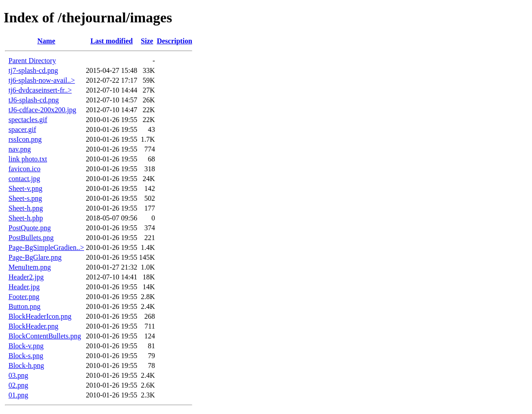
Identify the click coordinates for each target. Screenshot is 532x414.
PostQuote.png (30, 228)
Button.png (25, 306)
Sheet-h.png (26, 208)
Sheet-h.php (26, 218)
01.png (18, 395)
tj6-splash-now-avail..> (42, 80)
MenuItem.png (30, 267)
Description (175, 41)
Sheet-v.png (25, 188)
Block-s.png (26, 356)
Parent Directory (32, 61)
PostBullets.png (31, 238)
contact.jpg (24, 179)
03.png (18, 375)
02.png (18, 385)
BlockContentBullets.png (45, 336)
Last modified (112, 41)
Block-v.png (26, 346)
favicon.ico (25, 169)
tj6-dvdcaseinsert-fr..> (40, 90)
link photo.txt (28, 159)
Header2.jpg (26, 277)
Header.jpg (24, 287)
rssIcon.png (25, 139)
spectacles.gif (28, 120)
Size (147, 41)
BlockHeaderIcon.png (40, 316)
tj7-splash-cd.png (33, 70)
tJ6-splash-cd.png (34, 100)
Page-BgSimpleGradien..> (46, 247)
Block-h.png (26, 365)
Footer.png (24, 297)
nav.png (20, 149)
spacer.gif (22, 129)
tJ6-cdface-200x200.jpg (42, 110)
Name (46, 41)
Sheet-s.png (25, 198)
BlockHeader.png (34, 326)
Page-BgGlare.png (35, 257)
